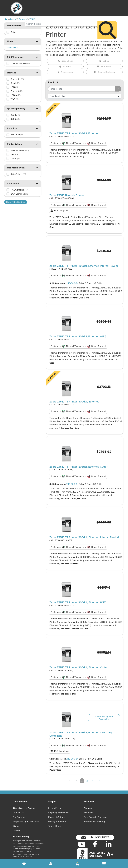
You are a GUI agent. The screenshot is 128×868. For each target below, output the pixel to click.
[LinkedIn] (109, 844)
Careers (17, 831)
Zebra (13, 19)
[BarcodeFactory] (17, 8)
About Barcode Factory (24, 808)
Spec (65, 61)
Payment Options (57, 817)
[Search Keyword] (61, 16)
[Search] (107, 22)
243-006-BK (72, 283)
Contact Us (18, 813)
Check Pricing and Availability (104, 718)
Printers (23, 19)
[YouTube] (82, 844)
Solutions (88, 813)
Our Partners (19, 817)
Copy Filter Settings (16, 202)
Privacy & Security (57, 822)
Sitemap (88, 808)
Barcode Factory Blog (94, 822)
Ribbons (65, 67)
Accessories (65, 72)
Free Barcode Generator (96, 817)
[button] (37, 41)
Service (104, 72)
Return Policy (55, 808)
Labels (104, 61)
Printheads (104, 67)
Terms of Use (55, 826)
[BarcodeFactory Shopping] (77, 864)
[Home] (6, 19)
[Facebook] (95, 844)
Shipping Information (58, 813)
